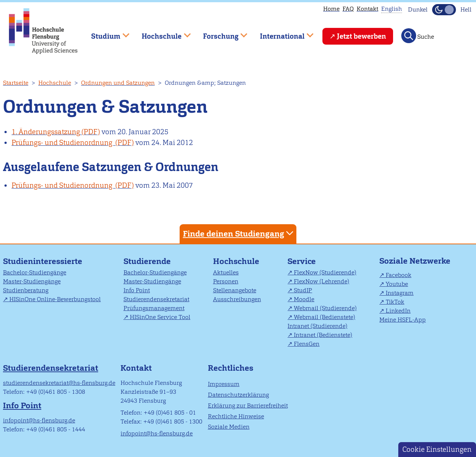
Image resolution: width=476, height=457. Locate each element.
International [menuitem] (281, 33)
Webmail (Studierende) (325, 308)
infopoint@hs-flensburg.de (39, 420)
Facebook (398, 275)
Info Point (137, 290)
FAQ (348, 9)
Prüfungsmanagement (154, 308)
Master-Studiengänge (32, 281)
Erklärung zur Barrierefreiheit (248, 405)
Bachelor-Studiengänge (35, 272)
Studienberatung (26, 290)
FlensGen (307, 344)
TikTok (395, 302)
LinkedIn (398, 311)
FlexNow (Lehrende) (321, 281)
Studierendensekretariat (156, 299)
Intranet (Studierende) (317, 326)
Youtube (397, 284)
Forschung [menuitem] (220, 33)
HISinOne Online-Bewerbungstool (55, 299)
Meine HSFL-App (403, 320)
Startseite (16, 83)
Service (302, 261)
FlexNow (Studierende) (325, 272)
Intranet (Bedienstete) (323, 335)
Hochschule (55, 83)
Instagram (400, 293)
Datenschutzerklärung (238, 395)
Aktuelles (226, 272)
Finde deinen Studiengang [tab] (239, 233)
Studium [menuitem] (105, 33)
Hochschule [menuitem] (161, 33)
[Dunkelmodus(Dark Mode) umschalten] (444, 10)
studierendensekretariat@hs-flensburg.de (59, 383)
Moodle (304, 299)
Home (331, 9)
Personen (226, 281)
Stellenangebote (235, 290)
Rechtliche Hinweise (236, 416)
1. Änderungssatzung (46, 132)
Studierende (147, 261)
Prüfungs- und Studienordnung (63, 143)
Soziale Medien (229, 427)
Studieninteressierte (43, 261)
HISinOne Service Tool (160, 317)
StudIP (303, 290)
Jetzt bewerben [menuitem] (361, 36)
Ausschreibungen (237, 299)
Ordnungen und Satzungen (118, 83)
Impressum (224, 384)
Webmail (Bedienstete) (324, 317)
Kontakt (367, 9)
